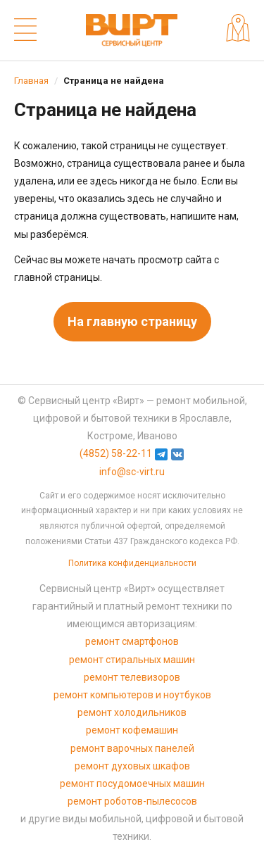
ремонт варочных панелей (132, 748)
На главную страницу (132, 321)
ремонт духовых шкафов (132, 766)
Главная (31, 81)
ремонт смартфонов (132, 641)
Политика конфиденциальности (132, 563)
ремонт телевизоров (132, 677)
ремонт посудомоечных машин (132, 784)
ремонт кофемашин (132, 730)
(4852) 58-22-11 (116, 453)
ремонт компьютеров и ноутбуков (132, 695)
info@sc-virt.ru (132, 472)
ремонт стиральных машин (132, 660)
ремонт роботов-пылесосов (132, 801)
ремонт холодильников (132, 712)
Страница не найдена (114, 81)
